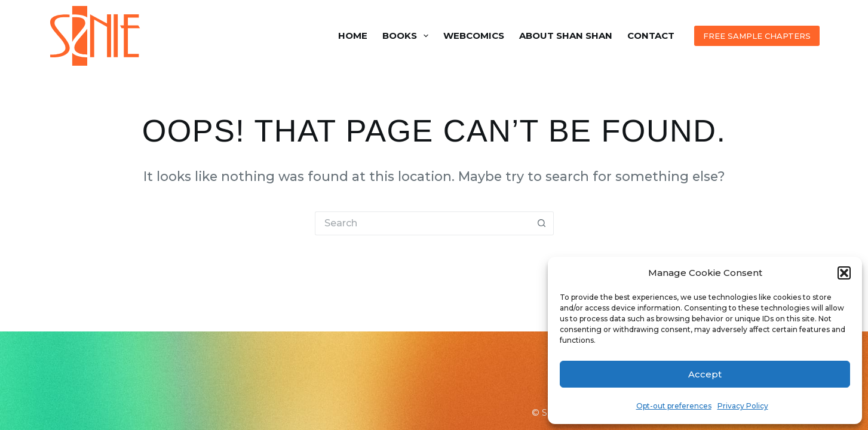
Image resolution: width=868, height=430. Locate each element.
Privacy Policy (743, 406)
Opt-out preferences (674, 406)
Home (353, 36)
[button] (844, 273)
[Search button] (542, 223)
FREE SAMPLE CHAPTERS (757, 36)
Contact (651, 36)
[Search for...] (422, 223)
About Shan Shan (566, 36)
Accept (705, 374)
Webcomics (474, 36)
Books (408, 36)
